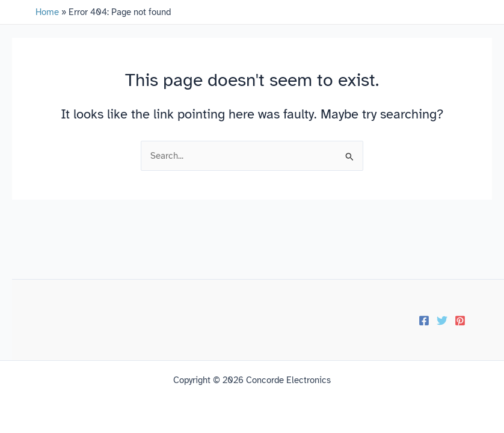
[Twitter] (442, 321)
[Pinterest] (460, 321)
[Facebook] (424, 321)
